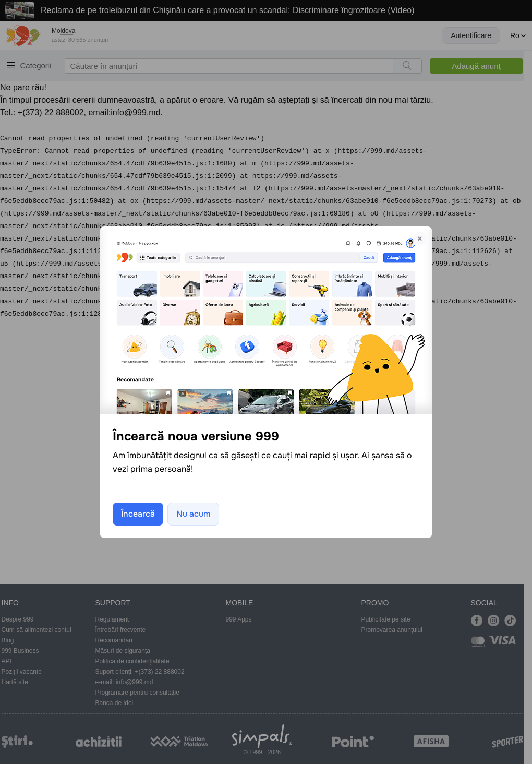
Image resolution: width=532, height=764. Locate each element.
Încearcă (138, 514)
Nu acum (193, 514)
